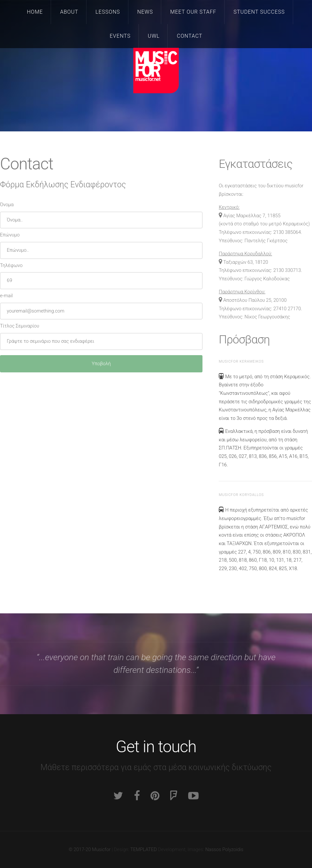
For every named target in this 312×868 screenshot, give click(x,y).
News (145, 12)
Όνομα (7, 205)
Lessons (108, 12)
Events (120, 36)
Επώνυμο (10, 235)
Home (35, 12)
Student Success (259, 12)
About (69, 12)
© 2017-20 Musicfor (90, 849)
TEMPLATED (144, 849)
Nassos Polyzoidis (224, 849)
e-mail (6, 296)
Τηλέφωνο (11, 265)
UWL (154, 36)
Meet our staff (193, 12)
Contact (189, 36)
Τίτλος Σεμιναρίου (20, 326)
